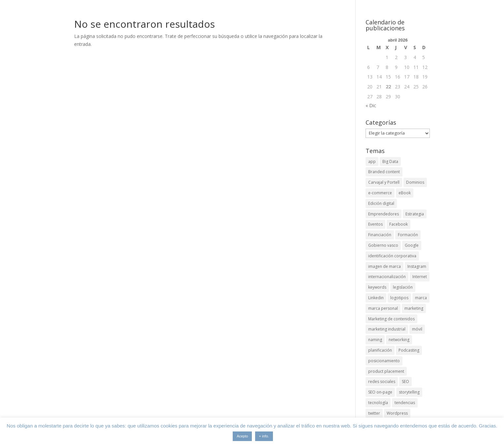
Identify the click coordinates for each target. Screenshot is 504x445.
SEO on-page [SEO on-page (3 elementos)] (380, 392)
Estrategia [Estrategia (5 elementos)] (415, 214)
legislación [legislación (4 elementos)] (403, 287)
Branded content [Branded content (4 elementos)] (384, 172)
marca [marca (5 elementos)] (421, 298)
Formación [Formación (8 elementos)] (408, 235)
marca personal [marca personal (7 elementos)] (383, 308)
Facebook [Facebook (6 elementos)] (399, 224)
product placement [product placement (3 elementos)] (386, 371)
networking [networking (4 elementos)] (399, 340)
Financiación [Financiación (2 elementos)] (380, 235)
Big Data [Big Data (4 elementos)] (390, 161)
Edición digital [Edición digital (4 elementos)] (381, 203)
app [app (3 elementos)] (372, 161)
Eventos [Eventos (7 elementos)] (375, 224)
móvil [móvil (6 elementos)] (417, 329)
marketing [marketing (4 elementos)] (414, 308)
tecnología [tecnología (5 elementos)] (378, 403)
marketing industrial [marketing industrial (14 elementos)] (387, 329)
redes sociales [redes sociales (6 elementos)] (382, 381)
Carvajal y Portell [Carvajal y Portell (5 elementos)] (384, 182)
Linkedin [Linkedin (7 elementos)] (376, 298)
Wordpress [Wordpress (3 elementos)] (397, 413)
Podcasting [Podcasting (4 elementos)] (409, 350)
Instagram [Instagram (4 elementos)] (417, 266)
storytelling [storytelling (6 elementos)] (409, 392)
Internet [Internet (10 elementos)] (420, 277)
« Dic (371, 105)
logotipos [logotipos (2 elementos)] (399, 298)
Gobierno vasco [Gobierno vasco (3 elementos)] (383, 245)
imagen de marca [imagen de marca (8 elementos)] (385, 266)
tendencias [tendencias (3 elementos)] (405, 403)
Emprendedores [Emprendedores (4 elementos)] (384, 214)
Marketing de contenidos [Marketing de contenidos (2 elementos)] (391, 319)
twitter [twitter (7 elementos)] (374, 413)
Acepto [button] (242, 436)
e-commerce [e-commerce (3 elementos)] (380, 193)
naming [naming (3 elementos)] (375, 340)
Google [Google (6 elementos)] (412, 245)
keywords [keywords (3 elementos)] (377, 287)
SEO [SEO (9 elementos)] (405, 381)
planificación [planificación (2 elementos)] (380, 350)
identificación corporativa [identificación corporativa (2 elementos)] (392, 256)
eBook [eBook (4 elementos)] (405, 193)
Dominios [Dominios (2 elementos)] (415, 182)
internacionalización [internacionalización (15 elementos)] (387, 277)
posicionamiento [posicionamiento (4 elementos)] (384, 361)
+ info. (264, 436)
